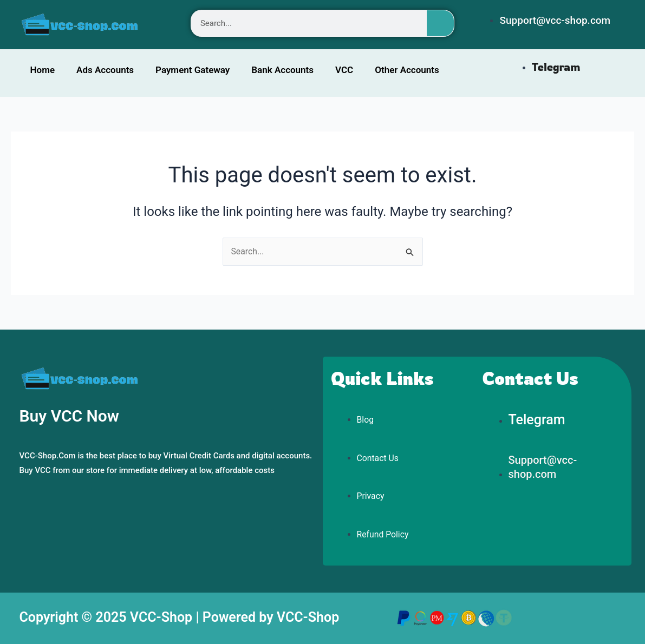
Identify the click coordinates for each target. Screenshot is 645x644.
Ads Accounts (105, 70)
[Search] (440, 23)
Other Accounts (407, 70)
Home (43, 70)
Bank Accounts (282, 70)
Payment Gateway (193, 70)
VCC (344, 70)
